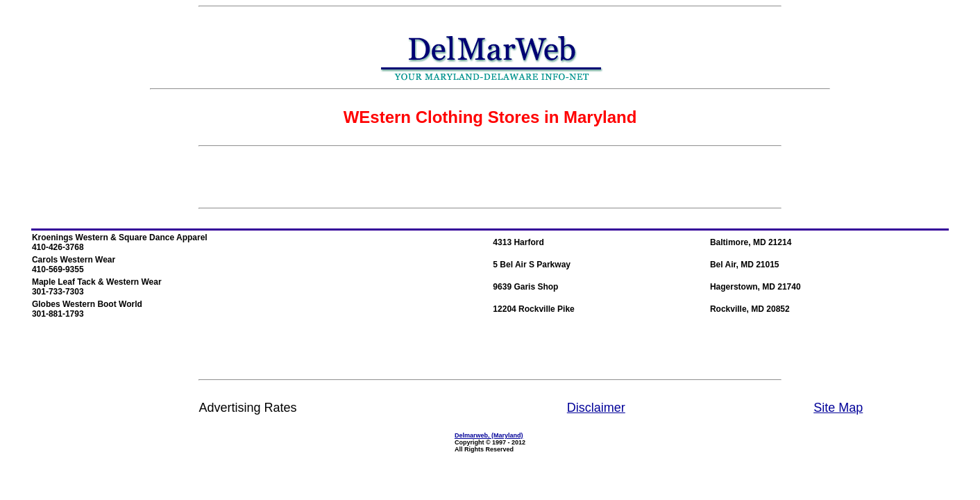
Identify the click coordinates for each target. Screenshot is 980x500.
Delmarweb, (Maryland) (489, 435)
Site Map (838, 408)
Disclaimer (596, 408)
